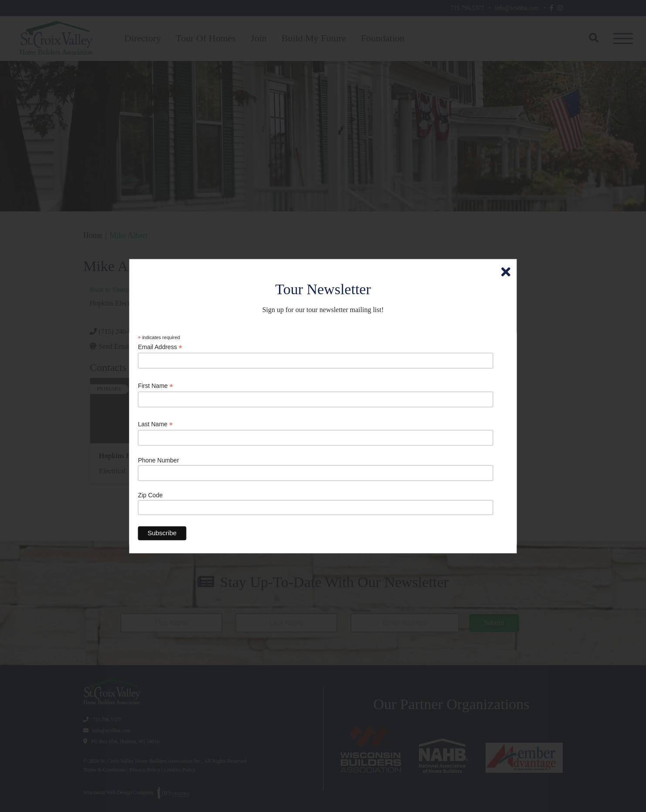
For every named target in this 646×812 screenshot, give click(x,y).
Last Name (155, 425)
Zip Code (150, 496)
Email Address (160, 348)
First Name (155, 386)
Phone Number (158, 460)
